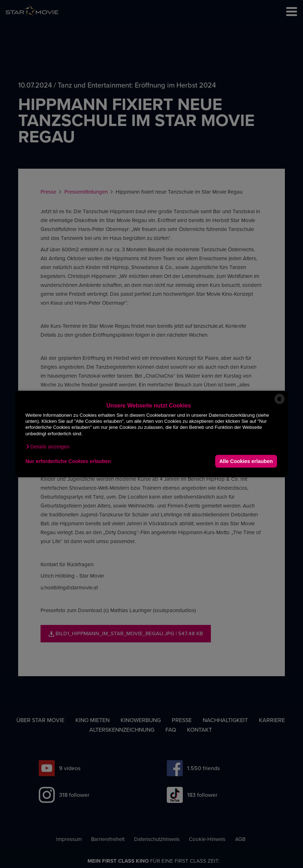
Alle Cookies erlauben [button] (246, 461)
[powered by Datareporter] (280, 403)
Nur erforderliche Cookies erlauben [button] (68, 461)
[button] (47, 447)
